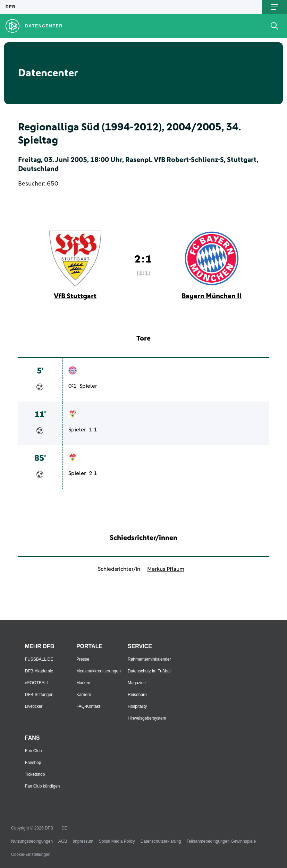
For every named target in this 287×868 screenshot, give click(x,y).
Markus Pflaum (166, 569)
